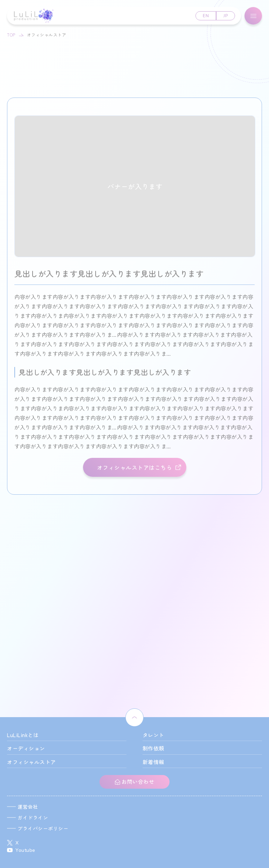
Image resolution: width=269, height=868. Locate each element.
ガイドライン (33, 817)
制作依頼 (153, 748)
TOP (11, 35)
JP (226, 16)
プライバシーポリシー (43, 828)
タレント (153, 735)
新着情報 (153, 762)
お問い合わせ (137, 782)
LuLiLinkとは (23, 735)
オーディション (26, 748)
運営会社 (28, 807)
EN (206, 16)
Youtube (25, 850)
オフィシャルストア (32, 762)
